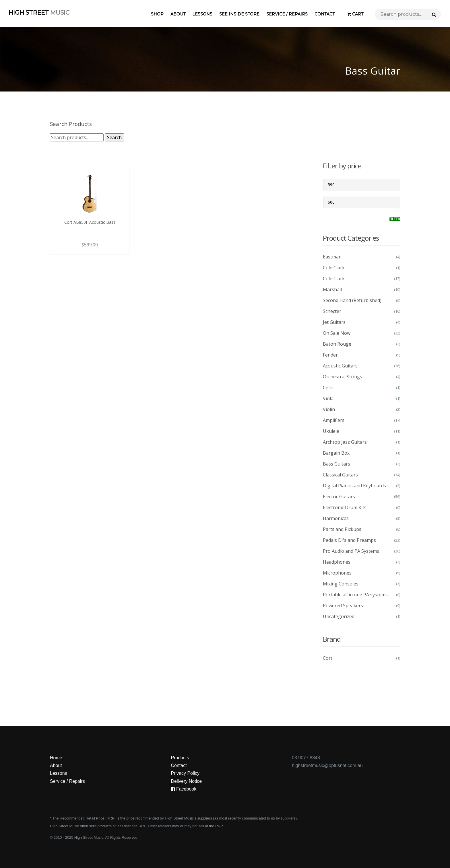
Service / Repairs (287, 14)
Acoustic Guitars (340, 366)
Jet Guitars (334, 322)
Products (180, 758)
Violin (329, 409)
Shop (157, 14)
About (178, 14)
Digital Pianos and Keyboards (354, 486)
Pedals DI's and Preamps (349, 540)
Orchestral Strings (343, 377)
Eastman (332, 257)
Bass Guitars (336, 464)
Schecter (332, 311)
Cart (355, 14)
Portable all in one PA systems (355, 595)
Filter (395, 219)
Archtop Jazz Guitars (345, 442)
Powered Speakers (343, 606)
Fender (330, 355)
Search (114, 137)
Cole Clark (334, 268)
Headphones (337, 562)
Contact (325, 14)
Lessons (202, 14)
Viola (328, 398)
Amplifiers (334, 420)
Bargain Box (336, 453)
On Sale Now (337, 333)
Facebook (184, 789)
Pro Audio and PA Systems (351, 551)
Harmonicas (336, 518)
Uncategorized (339, 616)
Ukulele (331, 431)
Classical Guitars (340, 475)
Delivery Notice (187, 781)
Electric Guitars (339, 497)
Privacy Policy (185, 773)
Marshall (332, 289)
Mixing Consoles (341, 584)
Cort (328, 658)
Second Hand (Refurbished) (352, 300)
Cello (328, 388)
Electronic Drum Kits (345, 507)
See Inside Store (239, 14)
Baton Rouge (337, 344)
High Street (39, 12)
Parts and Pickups (342, 529)
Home (56, 758)
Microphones (337, 573)
